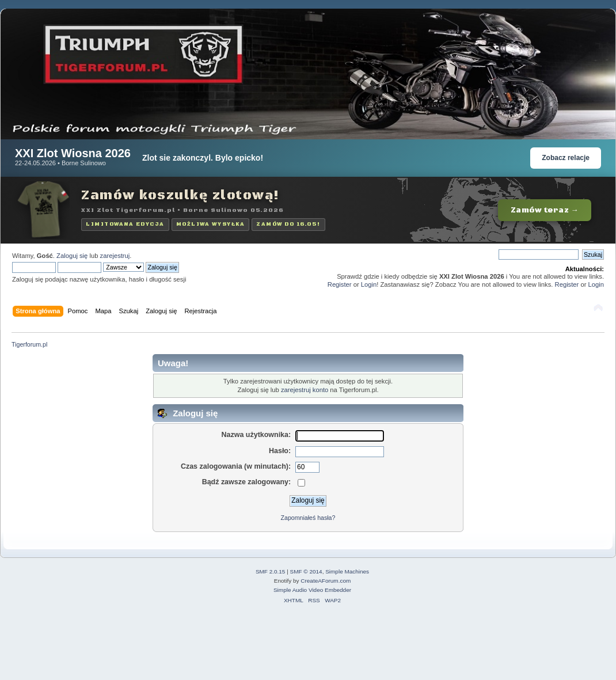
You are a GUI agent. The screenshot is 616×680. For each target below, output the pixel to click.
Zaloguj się (72, 256)
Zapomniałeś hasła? (308, 518)
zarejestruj (115, 256)
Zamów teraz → (545, 210)
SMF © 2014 (306, 571)
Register (340, 284)
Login (369, 284)
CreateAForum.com (326, 581)
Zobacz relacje (566, 158)
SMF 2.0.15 (271, 571)
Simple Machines (347, 571)
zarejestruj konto (305, 390)
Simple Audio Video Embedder (312, 590)
